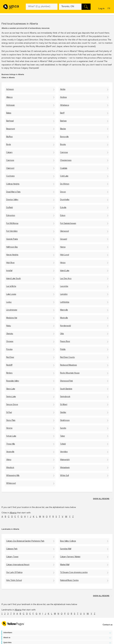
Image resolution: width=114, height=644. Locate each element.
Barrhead (10, 121)
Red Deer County (67, 357)
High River (10, 263)
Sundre (63, 428)
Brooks (63, 145)
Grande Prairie (12, 239)
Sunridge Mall (66, 549)
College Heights (13, 184)
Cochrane (10, 176)
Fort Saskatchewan (68, 223)
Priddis (63, 349)
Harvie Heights (12, 255)
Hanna (63, 247)
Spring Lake (11, 397)
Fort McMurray (12, 223)
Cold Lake (64, 176)
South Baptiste (66, 389)
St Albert (64, 405)
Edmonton (11, 216)
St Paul (9, 412)
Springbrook (65, 397)
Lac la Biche (11, 286)
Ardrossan (10, 105)
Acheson (10, 89)
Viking (9, 460)
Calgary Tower (12, 557)
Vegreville (10, 452)
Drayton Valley (12, 200)
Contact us (108, 625)
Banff (62, 113)
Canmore (10, 160)
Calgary (9, 152)
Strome (9, 428)
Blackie (63, 129)
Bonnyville (64, 137)
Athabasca (65, 105)
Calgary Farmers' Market (70, 557)
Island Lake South (14, 279)
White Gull (64, 476)
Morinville (64, 318)
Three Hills (11, 444)
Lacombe (64, 286)
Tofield (63, 444)
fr (109, 9)
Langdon (64, 294)
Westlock (10, 468)
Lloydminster (12, 310)
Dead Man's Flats (13, 192)
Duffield (9, 208)
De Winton (65, 184)
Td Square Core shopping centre (74, 572)
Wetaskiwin (65, 468)
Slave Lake (11, 389)
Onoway (10, 341)
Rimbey (9, 373)
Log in (101, 9)
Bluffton (9, 137)
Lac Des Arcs (66, 279)
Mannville (64, 310)
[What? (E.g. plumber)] (42, 7)
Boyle (9, 145)
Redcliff (9, 365)
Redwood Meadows (68, 365)
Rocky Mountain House (70, 373)
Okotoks (10, 334)
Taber (63, 436)
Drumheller (65, 200)
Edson (63, 216)
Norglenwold (65, 326)
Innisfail (9, 271)
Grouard (64, 239)
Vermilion (64, 452)
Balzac (9, 113)
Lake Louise (11, 294)
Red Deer (10, 357)
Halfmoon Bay (12, 247)
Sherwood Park (66, 381)
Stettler (63, 412)
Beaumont (11, 129)
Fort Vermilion (12, 231)
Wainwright (65, 460)
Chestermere (66, 160)
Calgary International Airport (18, 565)
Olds (62, 334)
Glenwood (64, 231)
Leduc (9, 302)
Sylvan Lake (11, 436)
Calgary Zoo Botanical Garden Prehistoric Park (25, 541)
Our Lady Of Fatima (14, 572)
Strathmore (65, 420)
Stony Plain (11, 420)
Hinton (63, 263)
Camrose (64, 152)
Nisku (9, 326)
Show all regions (101, 499)
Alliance (9, 97)
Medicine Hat (12, 318)
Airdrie (63, 89)
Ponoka (9, 349)
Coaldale (64, 168)
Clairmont (10, 168)
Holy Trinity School (14, 580)
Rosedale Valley (13, 381)
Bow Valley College (68, 541)
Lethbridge (65, 302)
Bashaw (63, 121)
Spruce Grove (12, 405)
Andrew (63, 97)
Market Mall (65, 565)
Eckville (63, 208)
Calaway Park (12, 549)
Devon (63, 192)
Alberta (13, 513)
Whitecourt (11, 483)
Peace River (65, 341)
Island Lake (65, 271)
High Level (65, 255)
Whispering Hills (13, 476)
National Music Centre (69, 580)
